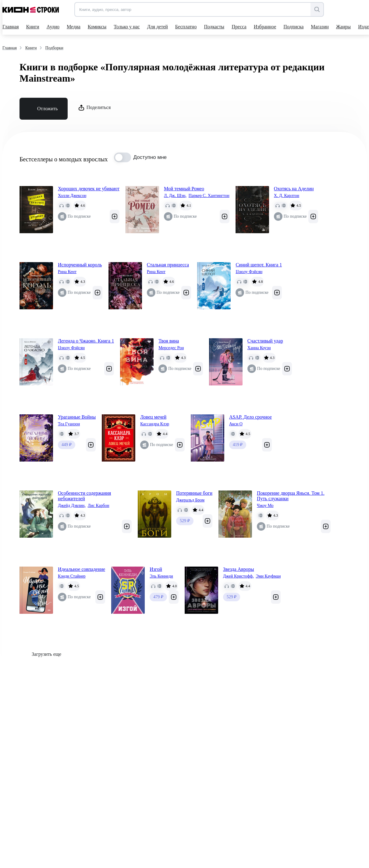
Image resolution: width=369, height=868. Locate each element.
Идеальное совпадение (82, 569)
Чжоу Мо (265, 506)
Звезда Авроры (239, 569)
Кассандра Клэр (155, 424)
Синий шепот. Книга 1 (259, 265)
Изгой (156, 569)
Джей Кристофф (238, 576)
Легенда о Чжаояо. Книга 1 (86, 341)
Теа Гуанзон (69, 424)
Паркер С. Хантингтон (209, 196)
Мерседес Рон (171, 348)
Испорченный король (80, 265)
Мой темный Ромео (184, 189)
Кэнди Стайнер (72, 576)
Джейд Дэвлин (72, 506)
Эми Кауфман (268, 576)
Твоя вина (169, 341)
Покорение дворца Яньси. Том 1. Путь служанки (291, 496)
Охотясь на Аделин (294, 189)
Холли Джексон (72, 196)
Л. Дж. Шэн (175, 196)
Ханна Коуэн (259, 348)
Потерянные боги (194, 493)
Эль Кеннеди (161, 576)
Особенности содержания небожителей (84, 496)
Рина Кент (67, 272)
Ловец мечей (153, 417)
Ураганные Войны (77, 417)
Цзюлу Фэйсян (249, 272)
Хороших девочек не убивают (89, 189)
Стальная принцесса (168, 265)
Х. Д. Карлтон (287, 196)
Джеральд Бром (190, 500)
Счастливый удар (265, 341)
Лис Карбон (99, 506)
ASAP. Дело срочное (250, 417)
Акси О (236, 424)
